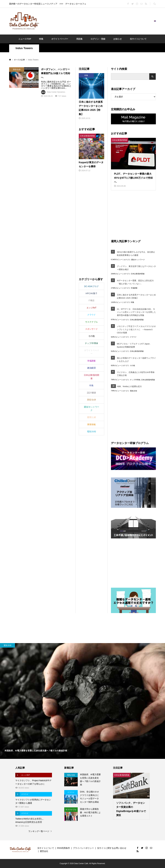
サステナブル (91, 322)
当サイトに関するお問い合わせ (112, 848)
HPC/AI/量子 (91, 293)
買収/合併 (91, 400)
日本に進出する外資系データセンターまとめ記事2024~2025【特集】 (136, 296)
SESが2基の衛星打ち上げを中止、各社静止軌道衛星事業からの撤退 (136, 254)
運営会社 (44, 851)
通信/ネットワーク (138, 260)
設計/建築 (91, 393)
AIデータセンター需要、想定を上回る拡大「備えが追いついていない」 (135, 282)
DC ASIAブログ (91, 286)
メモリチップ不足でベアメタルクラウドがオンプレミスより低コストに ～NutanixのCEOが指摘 (136, 329)
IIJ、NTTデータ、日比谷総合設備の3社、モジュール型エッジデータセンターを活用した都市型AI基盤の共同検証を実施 (136, 312)
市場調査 (134, 288)
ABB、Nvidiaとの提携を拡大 (129, 386)
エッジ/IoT (91, 308)
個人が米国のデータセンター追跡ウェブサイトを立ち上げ (136, 360)
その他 (132, 365)
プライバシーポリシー (83, 848)
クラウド (133, 337)
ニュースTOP (25, 39)
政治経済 (91, 368)
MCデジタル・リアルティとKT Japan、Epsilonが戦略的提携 (134, 345)
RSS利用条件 (64, 848)
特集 (41, 39)
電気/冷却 (133, 391)
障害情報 (91, 424)
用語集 (79, 39)
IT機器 (91, 300)
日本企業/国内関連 (138, 274)
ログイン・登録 (98, 39)
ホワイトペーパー (60, 39)
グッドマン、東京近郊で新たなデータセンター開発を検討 (136, 268)
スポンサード (91, 329)
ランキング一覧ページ (39, 831)
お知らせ (118, 39)
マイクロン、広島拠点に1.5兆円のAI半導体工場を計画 (136, 374)
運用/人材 (91, 417)
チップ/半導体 (135, 380)
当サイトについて (138, 39)
